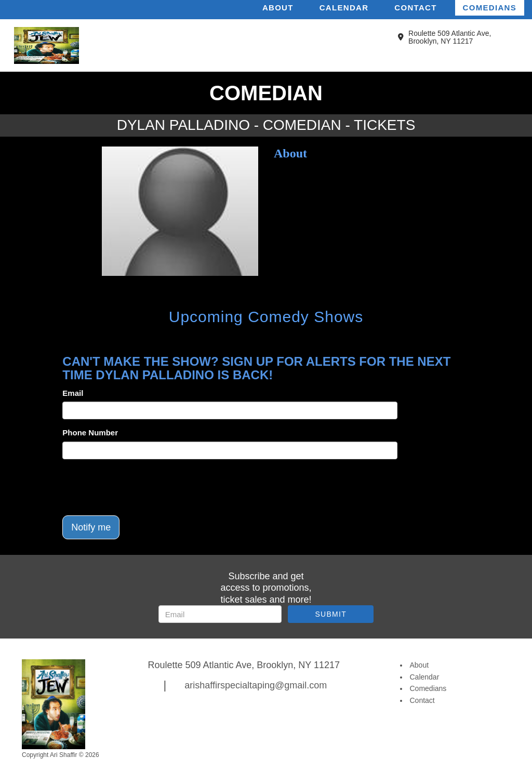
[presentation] (141, 487)
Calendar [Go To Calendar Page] (425, 677)
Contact (415, 8)
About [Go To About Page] (420, 665)
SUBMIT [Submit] (331, 614)
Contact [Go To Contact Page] (422, 700)
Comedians (490, 8)
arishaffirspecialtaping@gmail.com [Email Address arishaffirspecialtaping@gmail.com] (256, 685)
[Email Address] (220, 614)
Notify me (91, 527)
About (278, 8)
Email (73, 393)
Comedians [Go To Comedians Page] (428, 688)
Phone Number (90, 433)
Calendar (344, 8)
